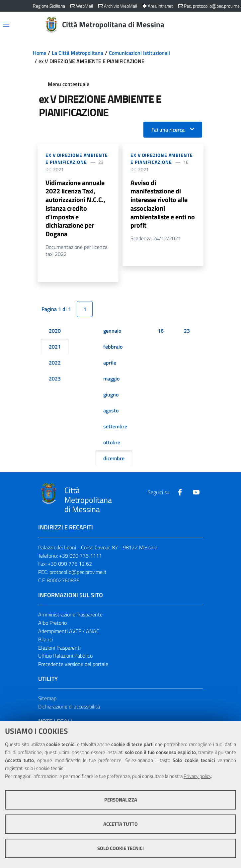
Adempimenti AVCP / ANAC (69, 632)
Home (40, 53)
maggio (111, 379)
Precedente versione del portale (73, 665)
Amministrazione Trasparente (70, 615)
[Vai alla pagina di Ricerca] (204, 25)
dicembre (114, 459)
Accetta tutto (121, 824)
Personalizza (121, 800)
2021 (55, 347)
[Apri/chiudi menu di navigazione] (6, 24)
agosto (111, 411)
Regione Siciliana (49, 6)
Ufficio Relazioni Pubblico (65, 657)
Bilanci (45, 640)
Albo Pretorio (52, 623)
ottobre (112, 443)
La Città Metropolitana (78, 53)
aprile (110, 363)
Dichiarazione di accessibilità (69, 707)
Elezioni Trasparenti (59, 648)
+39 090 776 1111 (80, 556)
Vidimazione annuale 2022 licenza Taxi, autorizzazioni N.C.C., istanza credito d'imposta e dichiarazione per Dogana (75, 209)
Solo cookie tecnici (121, 848)
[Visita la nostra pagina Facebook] (180, 493)
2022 (55, 363)
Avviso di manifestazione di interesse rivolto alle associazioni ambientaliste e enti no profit (163, 204)
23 (187, 331)
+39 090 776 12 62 (70, 565)
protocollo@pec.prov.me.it (78, 573)
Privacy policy (197, 776)
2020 (55, 331)
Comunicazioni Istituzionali (139, 53)
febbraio (113, 347)
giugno (111, 395)
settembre (115, 427)
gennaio (112, 331)
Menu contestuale (69, 84)
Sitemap (47, 699)
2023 (55, 379)
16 (161, 331)
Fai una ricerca (168, 130)
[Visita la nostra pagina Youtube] (196, 493)
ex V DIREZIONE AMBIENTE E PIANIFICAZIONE (77, 159)
